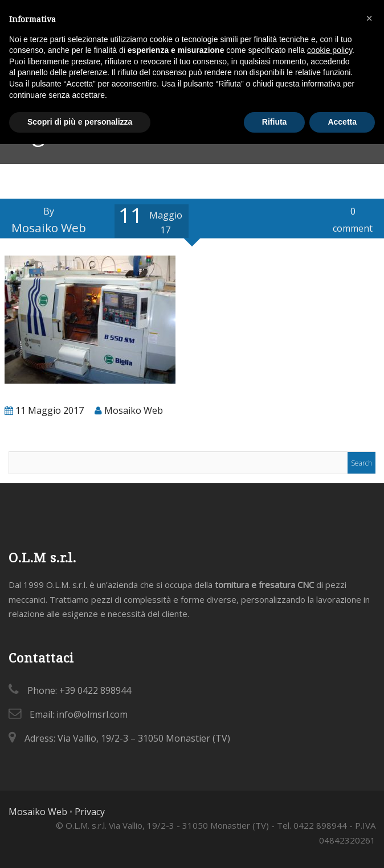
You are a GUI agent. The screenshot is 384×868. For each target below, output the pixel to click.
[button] (369, 18)
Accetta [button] (342, 122)
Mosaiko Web (38, 812)
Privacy (90, 812)
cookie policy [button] (330, 50)
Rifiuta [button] (275, 122)
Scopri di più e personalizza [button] (80, 122)
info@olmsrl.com (92, 714)
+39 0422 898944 (95, 690)
